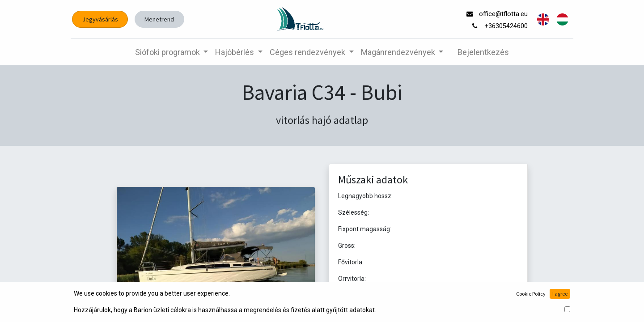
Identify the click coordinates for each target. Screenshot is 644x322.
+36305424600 (504, 26)
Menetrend (162, 19)
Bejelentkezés (483, 52)
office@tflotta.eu (502, 14)
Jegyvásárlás (103, 19)
